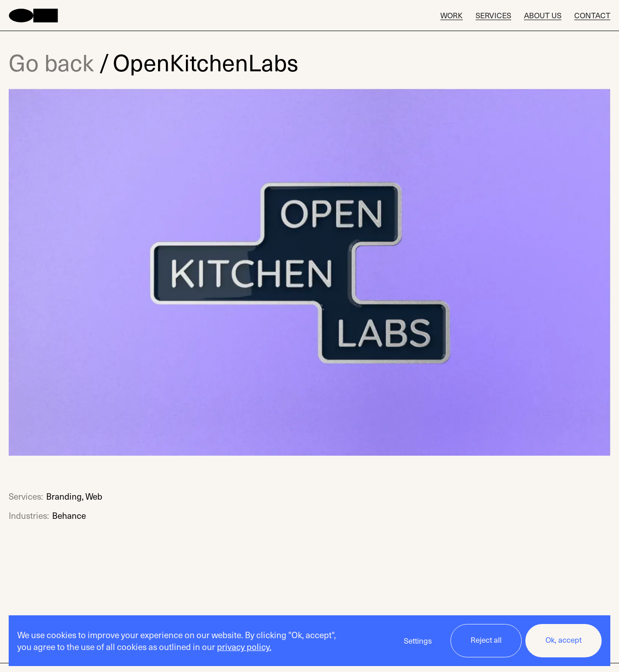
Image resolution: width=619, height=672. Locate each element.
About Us (543, 16)
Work (452, 16)
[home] (33, 16)
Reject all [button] (486, 640)
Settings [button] (418, 641)
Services (493, 16)
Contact (592, 16)
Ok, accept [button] (563, 640)
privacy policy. (244, 646)
